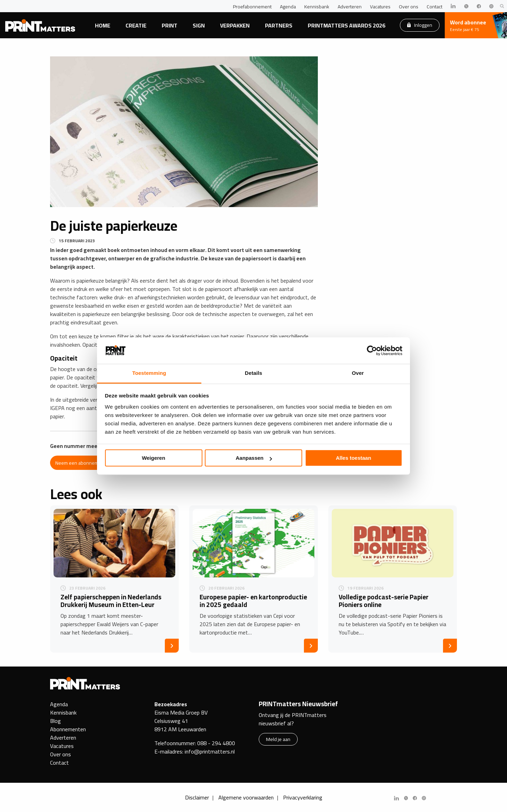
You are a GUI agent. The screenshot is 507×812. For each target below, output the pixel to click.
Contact (434, 7)
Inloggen (420, 25)
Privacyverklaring (303, 797)
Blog (55, 721)
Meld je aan (278, 739)
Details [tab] (254, 373)
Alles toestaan (354, 458)
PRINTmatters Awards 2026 (347, 25)
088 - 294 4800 (216, 743)
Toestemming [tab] (149, 373)
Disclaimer (197, 797)
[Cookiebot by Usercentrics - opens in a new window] (372, 350)
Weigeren (154, 458)
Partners (279, 25)
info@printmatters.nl (210, 751)
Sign (199, 25)
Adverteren (350, 7)
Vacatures (380, 7)
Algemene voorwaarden (246, 797)
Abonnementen (68, 729)
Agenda (288, 7)
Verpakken (235, 25)
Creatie (136, 25)
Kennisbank (317, 7)
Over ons (409, 7)
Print (170, 25)
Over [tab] (358, 373)
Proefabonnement (252, 7)
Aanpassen (254, 458)
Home (103, 25)
